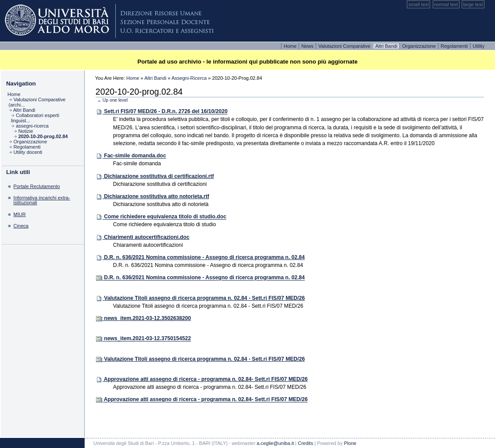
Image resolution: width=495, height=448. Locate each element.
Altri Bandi (155, 78)
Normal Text (446, 4)
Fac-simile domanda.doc (135, 156)
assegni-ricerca (189, 78)
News (308, 46)
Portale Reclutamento (37, 186)
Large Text (473, 4)
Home (291, 46)
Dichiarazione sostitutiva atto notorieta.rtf (157, 196)
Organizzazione (420, 46)
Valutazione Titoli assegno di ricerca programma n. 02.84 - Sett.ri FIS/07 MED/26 (204, 298)
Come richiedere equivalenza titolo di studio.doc (165, 217)
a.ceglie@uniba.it (275, 443)
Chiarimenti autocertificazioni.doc (147, 237)
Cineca (21, 226)
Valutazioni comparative (345, 46)
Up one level (115, 100)
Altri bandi (387, 46)
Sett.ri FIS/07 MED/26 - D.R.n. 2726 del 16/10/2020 (166, 112)
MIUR (20, 214)
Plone (110, 21)
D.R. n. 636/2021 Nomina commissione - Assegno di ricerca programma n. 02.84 (204, 257)
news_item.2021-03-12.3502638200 (147, 318)
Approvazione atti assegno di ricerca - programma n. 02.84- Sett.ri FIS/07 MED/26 (206, 379)
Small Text (419, 4)
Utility (479, 46)
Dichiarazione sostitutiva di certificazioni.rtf (159, 176)
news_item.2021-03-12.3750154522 (147, 339)
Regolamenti (455, 46)
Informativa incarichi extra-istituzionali (42, 200)
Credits (305, 443)
